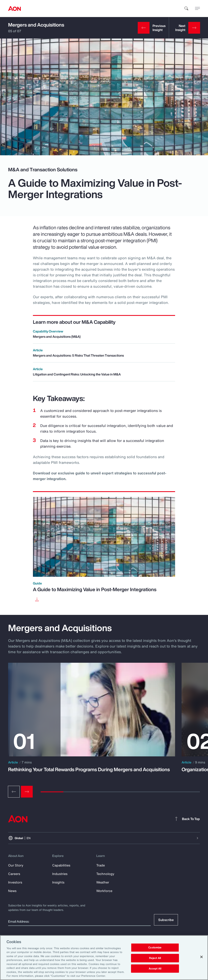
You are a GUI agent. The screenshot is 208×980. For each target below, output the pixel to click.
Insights (58, 882)
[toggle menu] (197, 8)
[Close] (201, 957)
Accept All (155, 969)
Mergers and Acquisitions (36, 25)
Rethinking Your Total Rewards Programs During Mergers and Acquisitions (89, 769)
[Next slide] (27, 792)
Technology (105, 874)
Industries (60, 874)
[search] (186, 9)
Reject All (155, 958)
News (12, 891)
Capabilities (61, 865)
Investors (15, 882)
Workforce (104, 891)
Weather (103, 882)
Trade (101, 865)
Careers (14, 874)
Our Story (16, 865)
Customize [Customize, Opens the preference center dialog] (155, 948)
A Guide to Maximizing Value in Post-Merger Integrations (95, 589)
